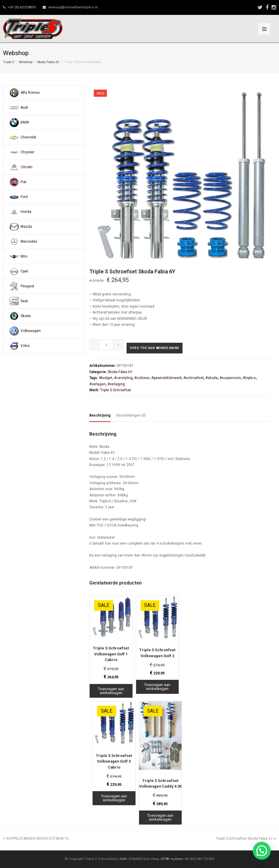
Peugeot (27, 286)
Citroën (27, 167)
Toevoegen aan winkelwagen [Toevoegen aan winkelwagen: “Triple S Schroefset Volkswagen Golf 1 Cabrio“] (111, 691)
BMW (25, 122)
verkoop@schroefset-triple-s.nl (73, 7)
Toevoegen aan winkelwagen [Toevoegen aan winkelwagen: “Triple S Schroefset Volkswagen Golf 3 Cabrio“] (114, 798)
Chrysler (27, 152)
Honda (26, 212)
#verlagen (98, 384)
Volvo (25, 346)
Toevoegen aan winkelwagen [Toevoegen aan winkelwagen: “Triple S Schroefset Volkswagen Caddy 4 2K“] (160, 817)
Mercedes (29, 241)
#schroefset (194, 378)
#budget (106, 378)
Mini (24, 256)
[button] (262, 851)
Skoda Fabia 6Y (48, 62)
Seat (24, 301)
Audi (24, 107)
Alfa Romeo (30, 93)
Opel (24, 271)
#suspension (230, 378)
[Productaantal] (106, 345)
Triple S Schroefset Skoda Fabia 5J (246, 839)
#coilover (142, 378)
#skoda (212, 378)
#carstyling (123, 378)
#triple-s (249, 378)
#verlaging (116, 384)
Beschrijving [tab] (100, 415)
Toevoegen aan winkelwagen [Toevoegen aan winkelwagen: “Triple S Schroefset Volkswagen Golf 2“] (157, 687)
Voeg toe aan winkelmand (155, 348)
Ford (24, 197)
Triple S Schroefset (116, 390)
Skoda (26, 316)
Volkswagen (31, 331)
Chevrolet (28, 137)
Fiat (24, 182)
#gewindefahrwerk (166, 378)
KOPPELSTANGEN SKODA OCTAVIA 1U (36, 839)
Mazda (26, 227)
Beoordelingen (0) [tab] (131, 415)
